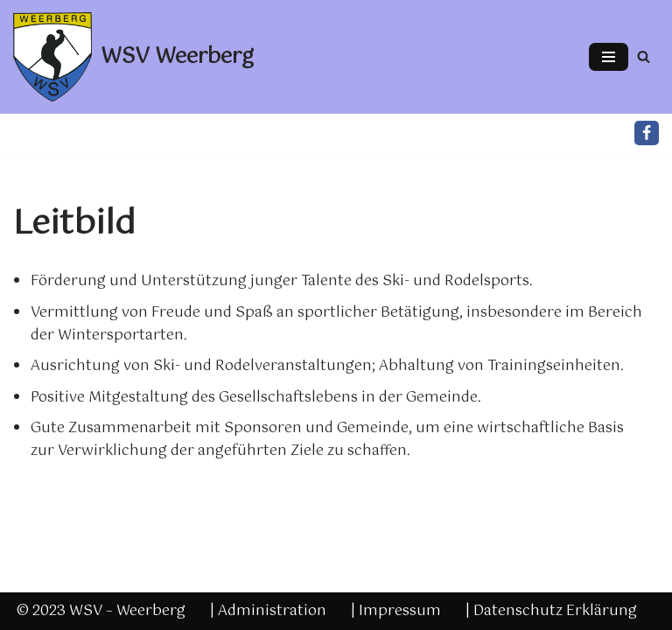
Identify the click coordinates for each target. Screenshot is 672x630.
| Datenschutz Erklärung (551, 611)
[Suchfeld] (644, 56)
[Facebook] (647, 133)
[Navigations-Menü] (609, 57)
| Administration (268, 611)
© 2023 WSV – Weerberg (101, 611)
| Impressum (396, 611)
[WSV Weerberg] (133, 57)
